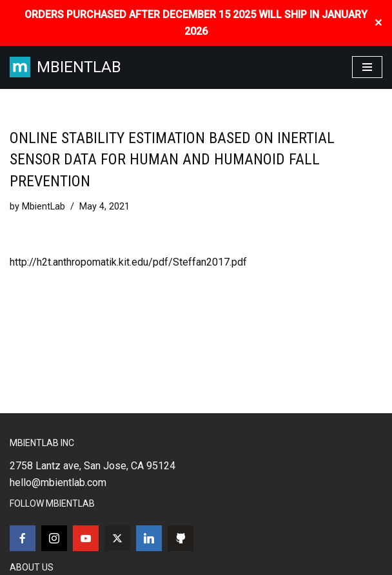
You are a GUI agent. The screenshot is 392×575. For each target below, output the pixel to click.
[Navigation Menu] (367, 67)
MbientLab (44, 207)
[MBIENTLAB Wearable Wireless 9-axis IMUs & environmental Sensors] (65, 67)
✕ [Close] (378, 23)
